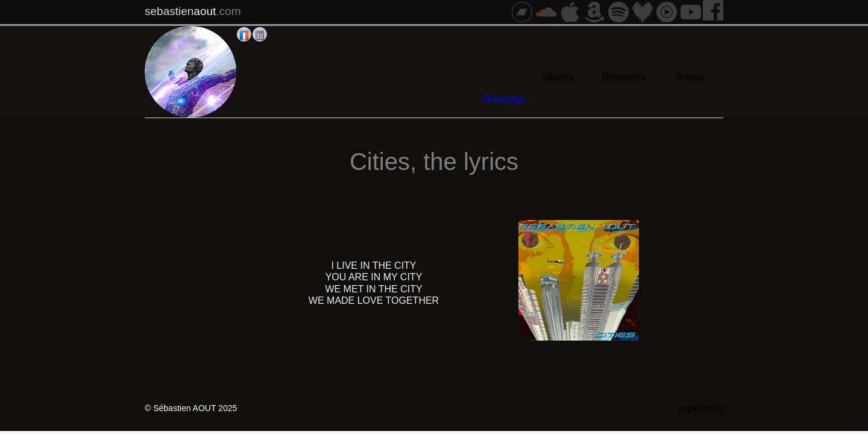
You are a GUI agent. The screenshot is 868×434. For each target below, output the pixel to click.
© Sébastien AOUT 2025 (191, 408)
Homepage (504, 99)
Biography (624, 77)
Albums (557, 77)
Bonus (690, 77)
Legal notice (700, 408)
